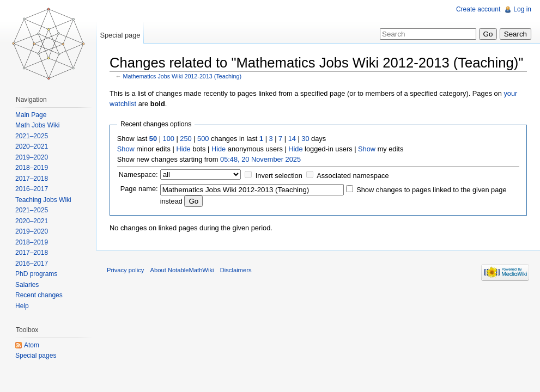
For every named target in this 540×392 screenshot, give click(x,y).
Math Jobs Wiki (37, 125)
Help (22, 306)
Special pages (36, 356)
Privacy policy (125, 270)
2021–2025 (32, 136)
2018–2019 (32, 168)
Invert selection (279, 176)
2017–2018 (32, 179)
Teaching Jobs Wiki (43, 200)
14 (292, 139)
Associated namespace (353, 176)
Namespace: (138, 174)
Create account (478, 9)
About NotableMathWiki (182, 270)
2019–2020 (32, 157)
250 (186, 139)
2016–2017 (32, 189)
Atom (32, 345)
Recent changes (39, 295)
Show (126, 149)
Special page (120, 35)
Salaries (27, 285)
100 (169, 139)
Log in (522, 9)
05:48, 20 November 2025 (260, 159)
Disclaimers (236, 270)
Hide (183, 149)
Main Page (31, 115)
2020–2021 (32, 146)
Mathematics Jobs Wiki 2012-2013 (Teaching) (183, 76)
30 (305, 139)
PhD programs (36, 274)
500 (203, 139)
